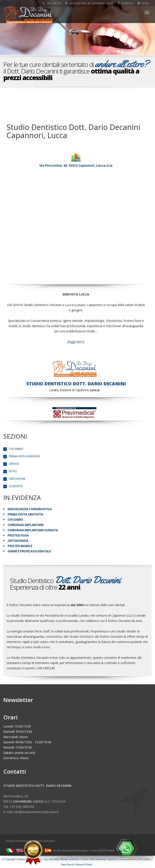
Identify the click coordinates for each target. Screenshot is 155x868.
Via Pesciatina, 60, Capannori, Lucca (89, 3)
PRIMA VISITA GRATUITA (24, 456)
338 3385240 (52, 3)
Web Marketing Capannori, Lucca (107, 859)
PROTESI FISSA (18, 535)
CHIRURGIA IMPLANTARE (26, 525)
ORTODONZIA (18, 541)
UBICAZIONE (17, 479)
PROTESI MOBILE (20, 546)
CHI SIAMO (16, 449)
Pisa (140, 859)
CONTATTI (16, 486)
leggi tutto (76, 342)
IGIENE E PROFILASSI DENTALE (29, 551)
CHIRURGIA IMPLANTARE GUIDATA (33, 530)
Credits (84, 859)
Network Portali (84, 864)
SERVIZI (14, 464)
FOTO (13, 471)
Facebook (125, 3)
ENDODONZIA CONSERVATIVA (30, 509)
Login (143, 3)
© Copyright (9, 859)
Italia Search (68, 864)
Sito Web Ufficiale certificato (64, 859)
